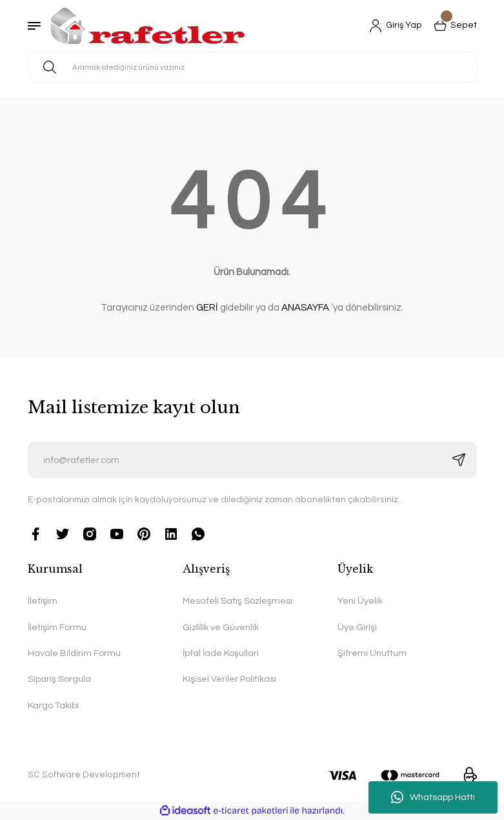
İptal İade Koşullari (221, 653)
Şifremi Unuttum (372, 653)
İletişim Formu (57, 627)
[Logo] (148, 26)
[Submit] (459, 460)
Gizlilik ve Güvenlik (221, 627)
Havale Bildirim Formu (74, 653)
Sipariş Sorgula (59, 679)
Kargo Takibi (53, 705)
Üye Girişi (357, 627)
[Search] (252, 67)
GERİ (207, 308)
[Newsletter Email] (252, 460)
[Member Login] (396, 26)
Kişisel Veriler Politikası (229, 679)
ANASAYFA (305, 308)
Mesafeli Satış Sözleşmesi (237, 601)
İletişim (43, 601)
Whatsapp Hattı (433, 797)
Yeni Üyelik (360, 601)
